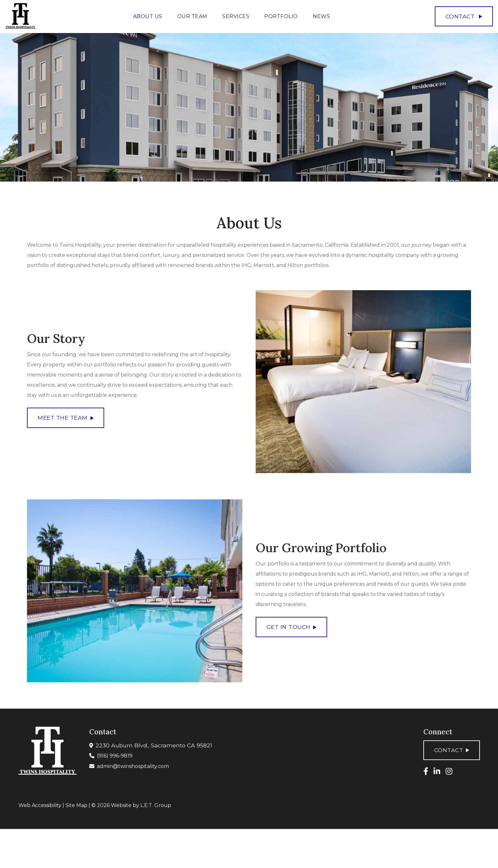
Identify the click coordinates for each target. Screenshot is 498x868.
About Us (148, 16)
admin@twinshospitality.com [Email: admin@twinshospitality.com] (133, 766)
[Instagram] (449, 771)
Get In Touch (292, 627)
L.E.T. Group (156, 805)
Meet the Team (65, 418)
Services (236, 16)
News (321, 16)
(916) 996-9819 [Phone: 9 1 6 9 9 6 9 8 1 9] (115, 756)
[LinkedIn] (437, 771)
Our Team (192, 16)
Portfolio (281, 16)
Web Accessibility (40, 805)
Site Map (76, 805)
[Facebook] (426, 771)
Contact (464, 16)
